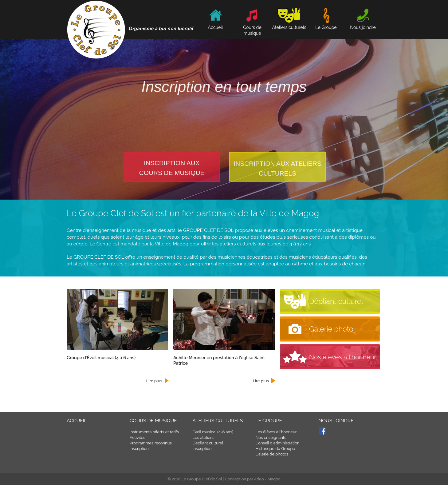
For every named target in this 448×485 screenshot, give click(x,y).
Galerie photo (331, 329)
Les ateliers (203, 437)
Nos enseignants (271, 437)
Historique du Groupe (275, 449)
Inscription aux (172, 163)
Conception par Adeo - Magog (253, 479)
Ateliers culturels (218, 421)
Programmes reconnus (151, 443)
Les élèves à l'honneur (276, 432)
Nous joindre (336, 421)
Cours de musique (252, 27)
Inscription (139, 449)
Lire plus (154, 381)
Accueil (77, 421)
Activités (138, 437)
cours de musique (172, 173)
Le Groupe (269, 421)
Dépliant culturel (336, 301)
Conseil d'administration (277, 443)
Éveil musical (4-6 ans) (213, 432)
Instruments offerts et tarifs (154, 432)
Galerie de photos (272, 454)
